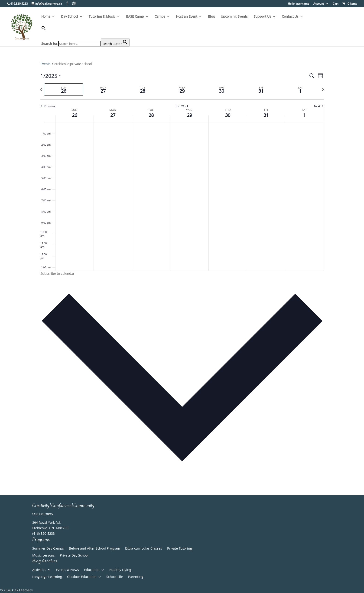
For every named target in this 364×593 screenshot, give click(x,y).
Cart (335, 4)
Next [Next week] (319, 106)
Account (319, 4)
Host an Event (187, 17)
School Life (115, 577)
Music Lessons (44, 556)
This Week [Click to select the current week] (182, 106)
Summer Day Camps (48, 549)
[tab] (64, 90)
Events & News (67, 570)
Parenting (136, 577)
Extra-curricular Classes (144, 549)
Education (92, 570)
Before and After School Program (94, 549)
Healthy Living (120, 570)
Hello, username (299, 4)
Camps (160, 17)
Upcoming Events (234, 17)
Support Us (262, 17)
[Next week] (323, 89)
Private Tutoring (180, 549)
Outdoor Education (82, 577)
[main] (182, 271)
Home (46, 17)
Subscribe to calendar (57, 274)
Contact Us (290, 17)
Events (45, 64)
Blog (211, 17)
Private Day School (74, 556)
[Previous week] (41, 89)
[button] (86, 32)
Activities (39, 570)
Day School (70, 17)
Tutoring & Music (102, 17)
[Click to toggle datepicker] (51, 76)
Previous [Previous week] (48, 106)
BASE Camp (135, 17)
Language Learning (47, 577)
